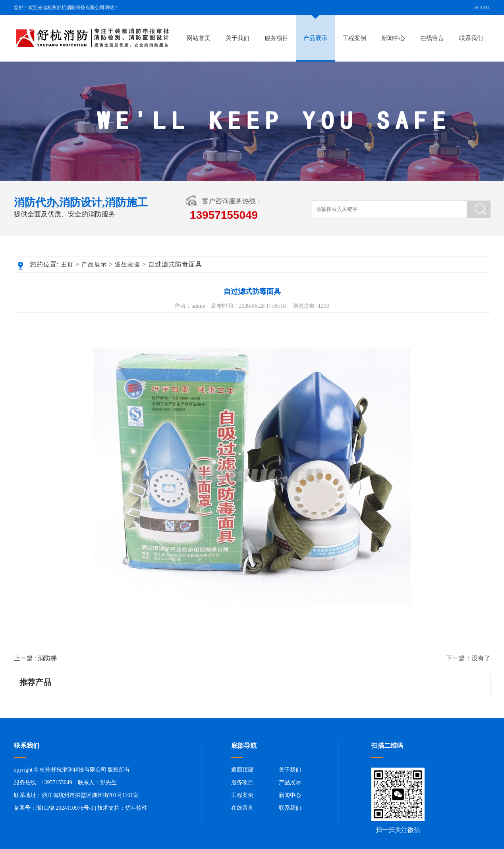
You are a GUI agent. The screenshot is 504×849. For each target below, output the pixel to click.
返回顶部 (242, 770)
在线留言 (432, 38)
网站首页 (199, 38)
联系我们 (471, 38)
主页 (67, 264)
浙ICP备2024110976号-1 (65, 808)
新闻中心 (393, 38)
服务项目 (276, 38)
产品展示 (315, 38)
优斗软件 (136, 808)
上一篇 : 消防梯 (35, 658)
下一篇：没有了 (468, 658)
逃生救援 (127, 264)
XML (485, 8)
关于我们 (238, 38)
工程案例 (354, 38)
